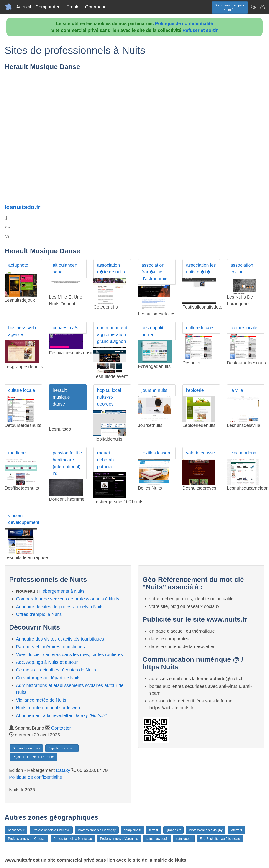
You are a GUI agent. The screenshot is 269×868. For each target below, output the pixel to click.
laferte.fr (236, 830)
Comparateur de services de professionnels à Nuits (68, 599)
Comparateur (49, 7)
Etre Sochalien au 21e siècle (220, 839)
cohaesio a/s (65, 328)
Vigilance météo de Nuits (41, 700)
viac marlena (243, 453)
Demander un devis (26, 748)
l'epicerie (195, 390)
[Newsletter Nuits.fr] (253, 7)
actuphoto (18, 265)
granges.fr (173, 830)
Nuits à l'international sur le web (48, 708)
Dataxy (63, 770)
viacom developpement (24, 519)
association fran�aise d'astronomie (154, 272)
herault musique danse (61, 397)
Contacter (61, 728)
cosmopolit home (152, 331)
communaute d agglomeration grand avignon (112, 334)
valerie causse (201, 453)
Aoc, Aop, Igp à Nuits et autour (47, 662)
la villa (237, 390)
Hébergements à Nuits (62, 591)
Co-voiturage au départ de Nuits (48, 678)
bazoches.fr (16, 830)
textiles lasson (156, 453)
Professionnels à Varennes (119, 839)
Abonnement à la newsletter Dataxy (61, 715)
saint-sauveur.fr (157, 839)
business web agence (22, 331)
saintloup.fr (184, 839)
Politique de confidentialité (184, 23)
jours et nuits (154, 390)
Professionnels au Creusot (27, 839)
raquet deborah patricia (105, 460)
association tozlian (242, 268)
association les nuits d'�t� (201, 268)
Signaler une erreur (62, 748)
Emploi (73, 7)
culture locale (200, 328)
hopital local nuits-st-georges (109, 397)
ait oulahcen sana (65, 268)
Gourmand (96, 7)
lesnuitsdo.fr (23, 207)
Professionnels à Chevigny (97, 830)
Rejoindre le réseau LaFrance (33, 757)
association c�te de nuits (111, 268)
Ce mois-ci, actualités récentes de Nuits (56, 670)
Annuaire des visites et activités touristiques (60, 639)
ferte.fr (154, 830)
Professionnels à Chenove (51, 830)
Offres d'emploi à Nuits (39, 614)
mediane (17, 453)
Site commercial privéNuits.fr (230, 8)
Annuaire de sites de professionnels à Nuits (60, 607)
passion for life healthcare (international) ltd (67, 463)
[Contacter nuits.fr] (262, 7)
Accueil (23, 7)
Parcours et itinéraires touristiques (50, 647)
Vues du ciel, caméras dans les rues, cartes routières (69, 654)
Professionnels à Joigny (206, 830)
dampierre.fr (132, 830)
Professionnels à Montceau (73, 839)
